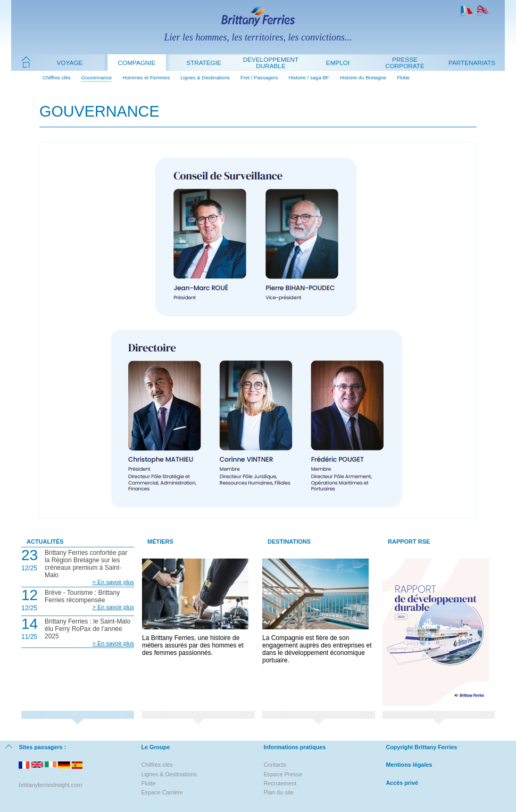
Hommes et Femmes (146, 77)
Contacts (275, 765)
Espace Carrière (162, 792)
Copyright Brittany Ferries (421, 747)
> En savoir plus (113, 582)
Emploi (338, 63)
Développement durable (271, 63)
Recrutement (280, 783)
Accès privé (402, 783)
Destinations (289, 542)
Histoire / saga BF (309, 77)
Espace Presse (283, 774)
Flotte (403, 77)
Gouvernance (97, 77)
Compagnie (137, 63)
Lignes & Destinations (205, 77)
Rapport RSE (409, 542)
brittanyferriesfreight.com (50, 785)
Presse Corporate (405, 63)
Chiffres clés (57, 77)
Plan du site (278, 792)
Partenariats (472, 63)
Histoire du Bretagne (363, 77)
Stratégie (204, 63)
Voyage (70, 63)
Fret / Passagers (259, 77)
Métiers (160, 542)
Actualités (45, 542)
